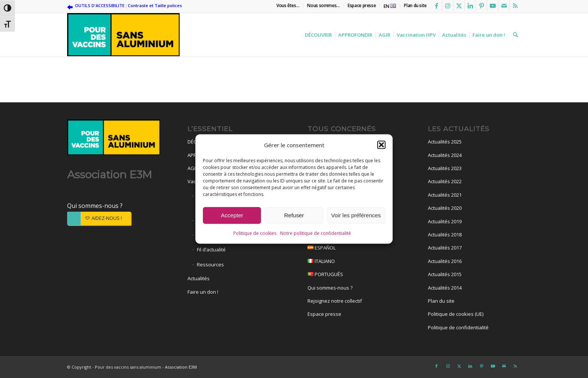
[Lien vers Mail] (504, 6)
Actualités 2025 (445, 142)
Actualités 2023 (445, 168)
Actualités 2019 (445, 221)
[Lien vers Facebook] (436, 6)
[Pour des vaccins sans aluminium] (123, 35)
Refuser (294, 216)
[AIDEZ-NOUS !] (99, 218)
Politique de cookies (255, 234)
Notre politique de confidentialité (316, 234)
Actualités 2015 (445, 274)
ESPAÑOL (354, 249)
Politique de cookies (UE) (456, 314)
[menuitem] (288, 6)
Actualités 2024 (445, 155)
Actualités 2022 (445, 181)
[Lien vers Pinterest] (481, 6)
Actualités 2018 (445, 235)
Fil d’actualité (211, 250)
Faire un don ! (203, 292)
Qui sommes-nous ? (95, 206)
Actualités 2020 (445, 208)
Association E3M (181, 367)
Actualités (199, 278)
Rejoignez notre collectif (335, 301)
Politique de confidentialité (458, 327)
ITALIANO (354, 262)
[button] (381, 146)
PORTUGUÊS (354, 275)
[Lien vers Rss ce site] (515, 6)
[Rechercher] (514, 35)
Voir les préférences (356, 216)
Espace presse (324, 314)
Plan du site (441, 301)
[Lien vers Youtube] (493, 6)
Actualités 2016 (445, 261)
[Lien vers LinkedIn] (470, 6)
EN (390, 6)
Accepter (232, 216)
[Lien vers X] (459, 6)
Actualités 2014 (445, 288)
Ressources (210, 264)
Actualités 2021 (445, 195)
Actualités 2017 (445, 248)
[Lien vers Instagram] (448, 6)
